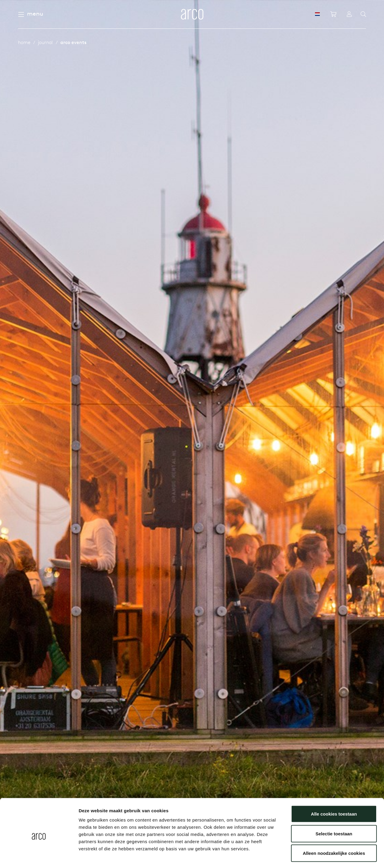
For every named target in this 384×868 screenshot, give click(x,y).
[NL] (317, 14)
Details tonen (324, 856)
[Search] (363, 14)
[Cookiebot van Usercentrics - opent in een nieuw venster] (39, 856)
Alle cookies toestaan (334, 789)
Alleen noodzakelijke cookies (334, 829)
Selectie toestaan (334, 809)
